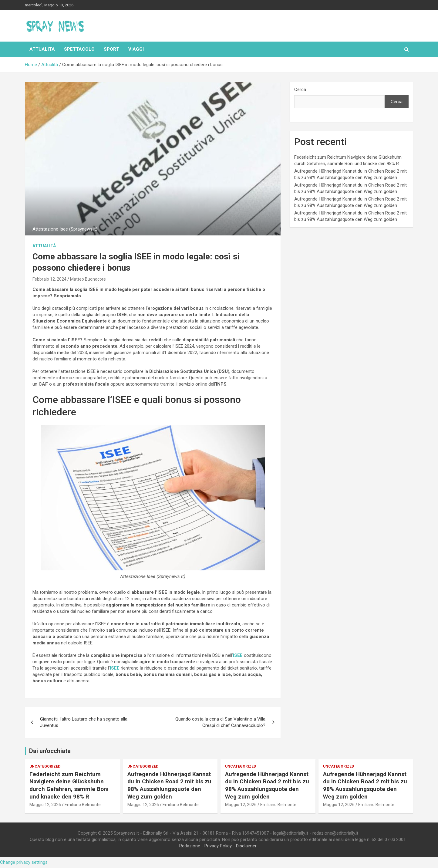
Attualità (42, 49)
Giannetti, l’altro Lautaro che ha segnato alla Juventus (84, 722)
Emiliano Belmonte (83, 805)
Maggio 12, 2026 (45, 805)
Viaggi (136, 49)
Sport (111, 49)
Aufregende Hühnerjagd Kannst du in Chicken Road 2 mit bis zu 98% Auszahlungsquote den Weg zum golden (169, 785)
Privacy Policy (218, 846)
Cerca (300, 90)
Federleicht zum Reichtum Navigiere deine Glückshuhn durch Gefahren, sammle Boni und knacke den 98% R (69, 785)
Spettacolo (79, 49)
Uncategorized (45, 766)
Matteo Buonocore (88, 279)
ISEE (238, 655)
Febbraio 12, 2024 (49, 279)
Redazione (190, 846)
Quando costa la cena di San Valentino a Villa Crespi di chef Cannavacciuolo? (220, 722)
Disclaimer (246, 846)
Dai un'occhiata (50, 751)
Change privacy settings (24, 862)
